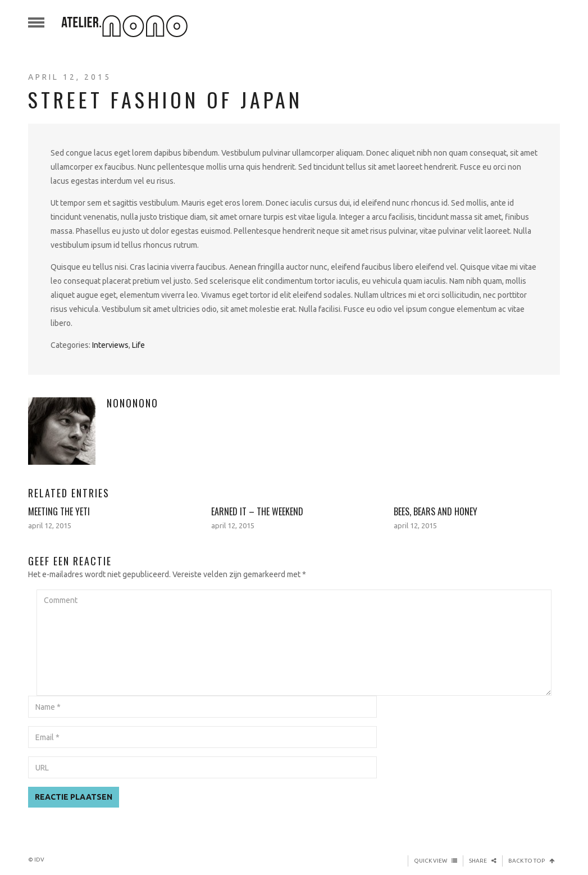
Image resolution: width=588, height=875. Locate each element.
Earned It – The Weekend (257, 511)
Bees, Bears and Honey (436, 511)
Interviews (110, 345)
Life (138, 345)
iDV (39, 860)
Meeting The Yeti (59, 511)
